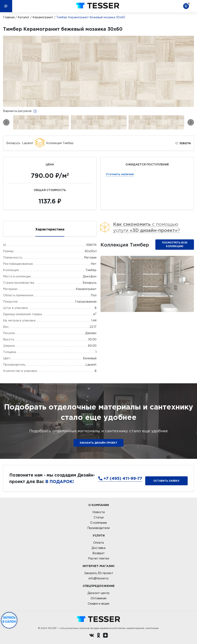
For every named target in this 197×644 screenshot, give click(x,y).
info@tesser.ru (98, 578)
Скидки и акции (98, 604)
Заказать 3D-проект (99, 573)
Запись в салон (9, 620)
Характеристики (50, 229)
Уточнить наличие (120, 174)
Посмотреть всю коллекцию (175, 244)
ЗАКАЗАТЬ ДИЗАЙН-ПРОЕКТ (98, 443)
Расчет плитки (99, 558)
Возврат (98, 553)
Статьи (99, 517)
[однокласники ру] (98, 636)
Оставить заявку (166, 481)
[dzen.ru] (105, 636)
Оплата (98, 543)
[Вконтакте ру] (92, 636)
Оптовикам (98, 598)
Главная (9, 17)
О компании (98, 523)
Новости (99, 512)
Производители (98, 528)
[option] (98, 71)
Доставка (98, 548)
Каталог (24, 17)
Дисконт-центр (98, 593)
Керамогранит (43, 17)
